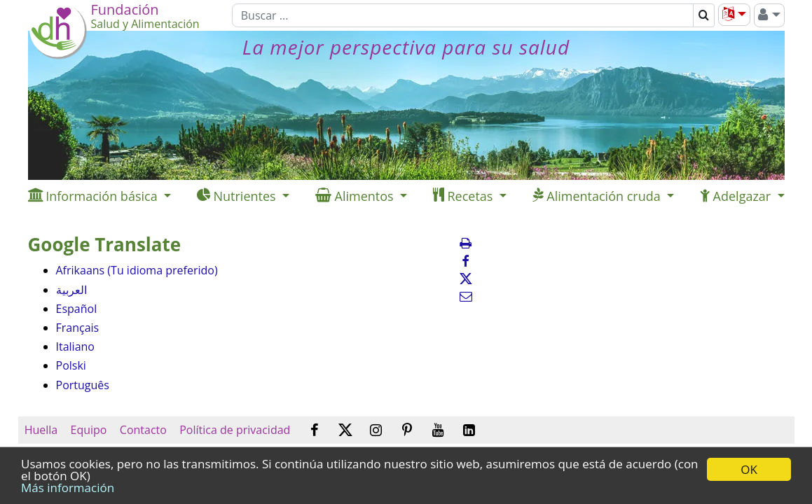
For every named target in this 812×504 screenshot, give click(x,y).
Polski (71, 365)
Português (83, 385)
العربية (71, 290)
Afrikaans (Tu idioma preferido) (137, 270)
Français (78, 328)
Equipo (88, 430)
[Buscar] (463, 15)
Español (77, 309)
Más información (68, 488)
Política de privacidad (235, 430)
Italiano (75, 346)
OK (749, 469)
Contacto (143, 430)
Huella (41, 430)
